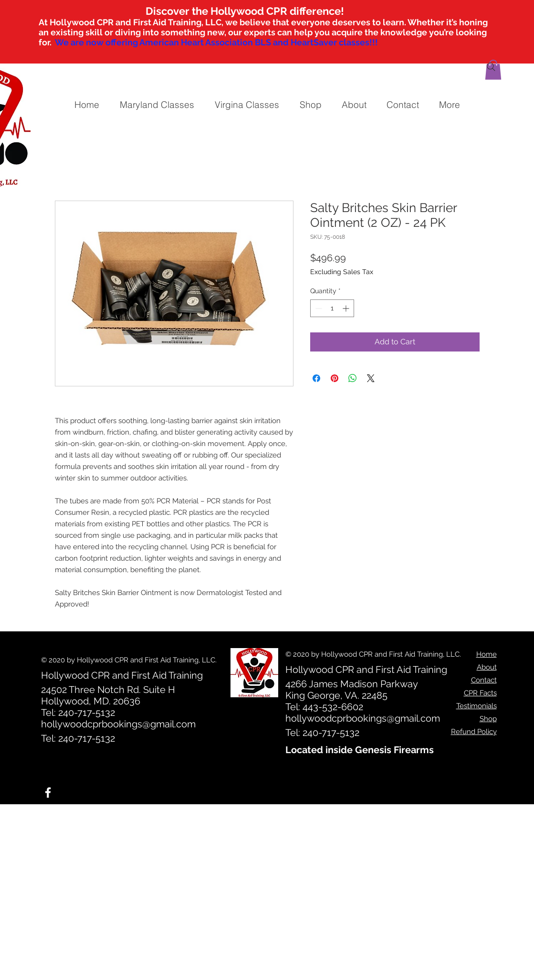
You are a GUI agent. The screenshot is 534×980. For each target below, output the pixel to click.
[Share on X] (371, 378)
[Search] (491, 67)
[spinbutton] (332, 308)
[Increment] (347, 308)
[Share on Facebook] (316, 378)
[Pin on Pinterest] (335, 378)
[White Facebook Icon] (48, 793)
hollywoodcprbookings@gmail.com (118, 724)
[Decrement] (318, 308)
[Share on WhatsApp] (353, 378)
